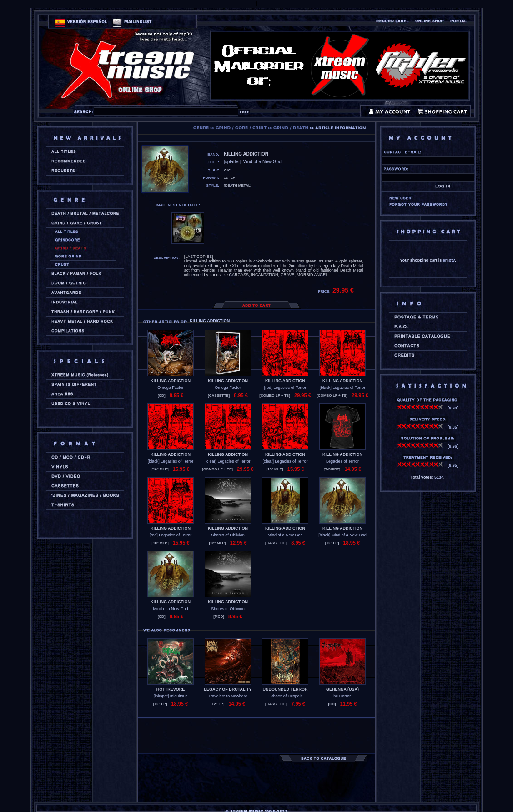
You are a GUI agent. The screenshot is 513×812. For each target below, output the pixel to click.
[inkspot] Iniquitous (171, 696)
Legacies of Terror (342, 461)
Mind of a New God (285, 535)
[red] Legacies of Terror (285, 388)
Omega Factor (171, 388)
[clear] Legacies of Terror (228, 461)
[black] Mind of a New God (342, 535)
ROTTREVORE (171, 689)
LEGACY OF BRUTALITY (228, 689)
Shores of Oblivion (228, 535)
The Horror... (343, 696)
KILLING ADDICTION (171, 381)
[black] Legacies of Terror (342, 388)
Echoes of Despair (285, 696)
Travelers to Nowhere (228, 696)
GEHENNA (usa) (342, 689)
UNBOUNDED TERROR (285, 689)
